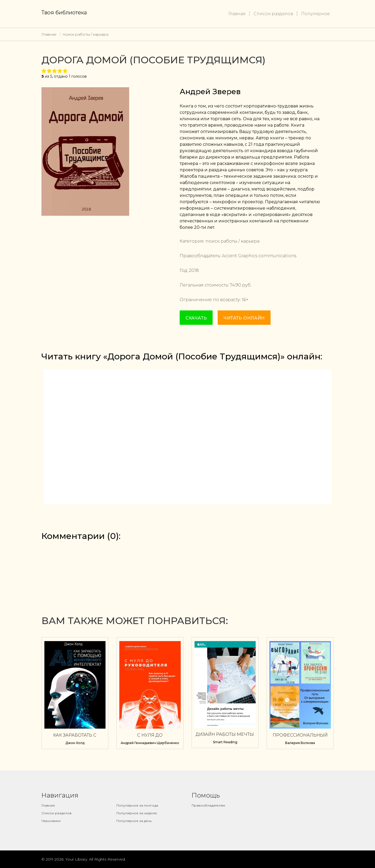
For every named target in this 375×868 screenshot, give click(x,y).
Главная (237, 14)
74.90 (235, 285)
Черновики (51, 821)
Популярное (315, 14)
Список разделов (273, 14)
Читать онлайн (244, 318)
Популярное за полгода (137, 805)
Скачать (196, 318)
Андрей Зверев (210, 92)
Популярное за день (134, 821)
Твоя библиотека (64, 13)
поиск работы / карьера (86, 34)
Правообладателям (208, 805)
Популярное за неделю (137, 813)
